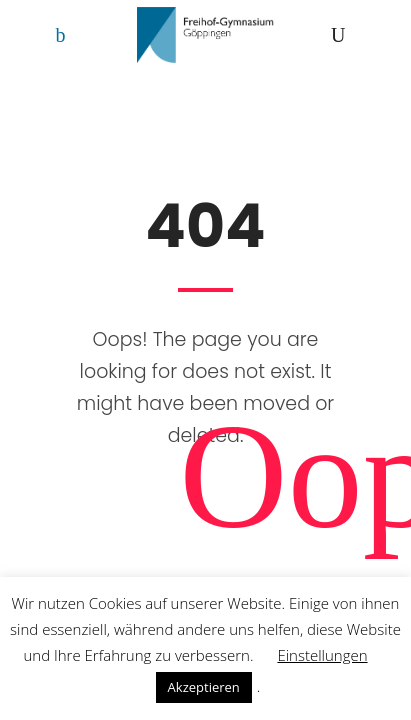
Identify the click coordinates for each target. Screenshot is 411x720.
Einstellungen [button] (322, 655)
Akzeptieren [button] (204, 687)
